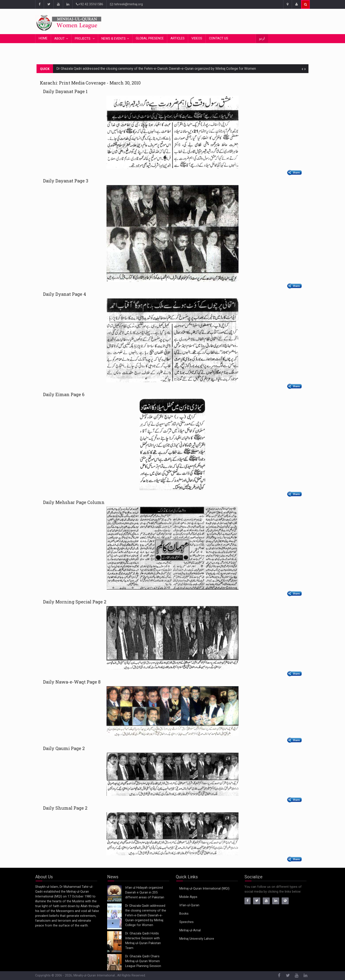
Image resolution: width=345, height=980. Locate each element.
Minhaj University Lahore (197, 939)
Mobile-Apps (188, 897)
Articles (178, 38)
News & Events (114, 39)
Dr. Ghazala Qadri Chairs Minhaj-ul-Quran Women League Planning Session (143, 961)
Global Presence (150, 38)
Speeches (186, 922)
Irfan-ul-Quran (189, 905)
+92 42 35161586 (90, 4)
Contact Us (219, 38)
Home (43, 38)
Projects (83, 39)
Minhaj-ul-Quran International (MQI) (204, 889)
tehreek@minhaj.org (126, 4)
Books (184, 914)
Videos (197, 38)
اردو (262, 38)
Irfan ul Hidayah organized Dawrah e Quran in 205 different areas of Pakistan (145, 893)
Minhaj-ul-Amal (190, 930)
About (60, 39)
